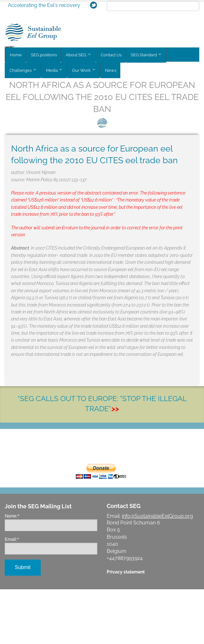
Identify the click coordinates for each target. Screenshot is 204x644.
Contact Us (114, 112)
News (116, 126)
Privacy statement (126, 626)
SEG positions (45, 112)
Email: (12, 594)
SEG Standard (148, 112)
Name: (12, 571)
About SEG (78, 112)
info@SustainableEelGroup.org (157, 571)
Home (16, 112)
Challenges (21, 126)
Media (54, 126)
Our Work (85, 126)
